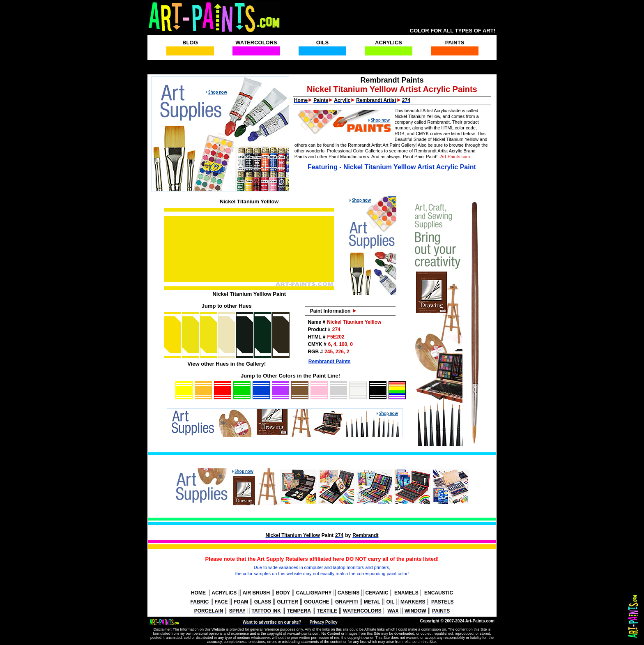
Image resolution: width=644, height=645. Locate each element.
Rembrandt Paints (330, 362)
